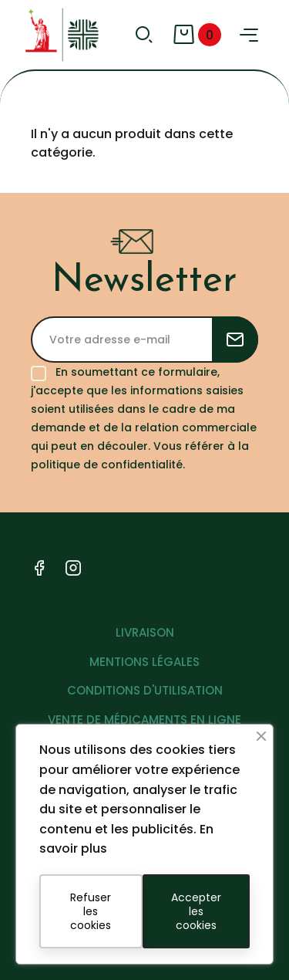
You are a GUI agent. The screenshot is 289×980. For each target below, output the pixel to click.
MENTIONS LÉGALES (144, 662)
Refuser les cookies (91, 911)
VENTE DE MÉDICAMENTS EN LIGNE (144, 720)
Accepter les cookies (196, 911)
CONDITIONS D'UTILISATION (145, 690)
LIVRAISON (145, 632)
